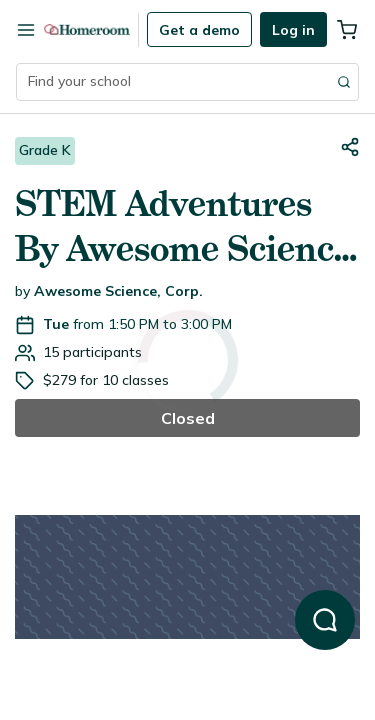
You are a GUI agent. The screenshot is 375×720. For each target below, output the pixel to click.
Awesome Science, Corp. (118, 291)
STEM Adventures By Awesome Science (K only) (183, 227)
